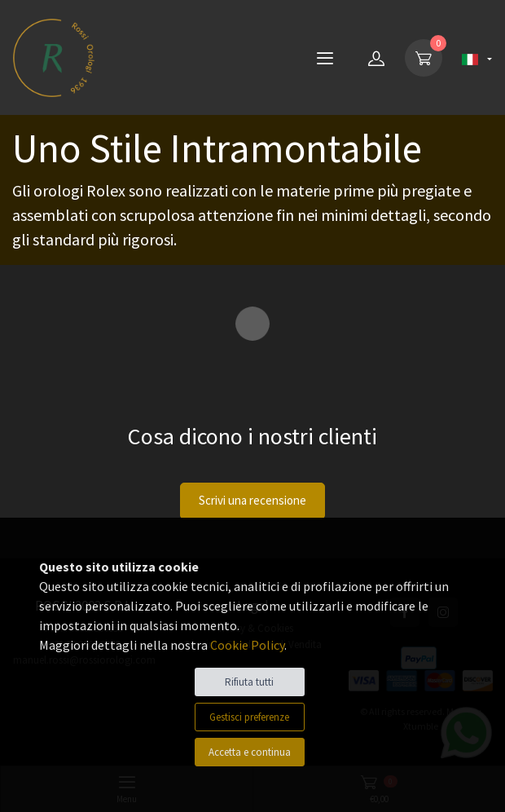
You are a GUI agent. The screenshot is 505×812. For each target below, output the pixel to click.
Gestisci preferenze (249, 717)
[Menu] (325, 58)
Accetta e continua (250, 752)
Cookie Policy (247, 645)
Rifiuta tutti (249, 682)
